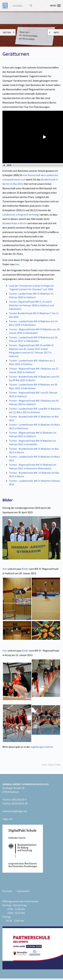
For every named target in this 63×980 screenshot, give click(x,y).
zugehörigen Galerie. (42, 747)
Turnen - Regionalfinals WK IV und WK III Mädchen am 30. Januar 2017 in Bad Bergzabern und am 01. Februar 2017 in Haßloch (31, 351)
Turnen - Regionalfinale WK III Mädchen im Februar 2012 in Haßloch (33, 434)
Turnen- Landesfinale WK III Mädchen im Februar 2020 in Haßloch (31, 295)
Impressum (23, 891)
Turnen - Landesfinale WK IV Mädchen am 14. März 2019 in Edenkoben (33, 323)
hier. (18, 264)
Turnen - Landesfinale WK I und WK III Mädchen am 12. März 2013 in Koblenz (35, 410)
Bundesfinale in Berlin (15, 223)
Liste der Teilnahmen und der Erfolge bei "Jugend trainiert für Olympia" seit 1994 (31, 287)
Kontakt (7, 891)
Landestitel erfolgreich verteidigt (21, 215)
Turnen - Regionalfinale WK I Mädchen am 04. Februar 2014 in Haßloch (34, 402)
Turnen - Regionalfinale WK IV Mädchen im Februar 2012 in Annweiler (32, 442)
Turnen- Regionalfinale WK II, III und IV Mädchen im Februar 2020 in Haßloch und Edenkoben (31, 305)
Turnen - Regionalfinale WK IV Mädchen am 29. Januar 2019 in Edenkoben (34, 331)
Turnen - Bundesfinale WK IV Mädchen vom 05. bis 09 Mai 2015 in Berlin (34, 378)
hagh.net (7, 819)
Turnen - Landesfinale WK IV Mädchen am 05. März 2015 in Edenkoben (33, 386)
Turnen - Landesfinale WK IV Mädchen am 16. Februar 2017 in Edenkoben (33, 339)
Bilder (26, 569)
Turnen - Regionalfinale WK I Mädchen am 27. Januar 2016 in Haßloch (34, 370)
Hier (5, 569)
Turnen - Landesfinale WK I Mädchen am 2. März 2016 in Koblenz (32, 362)
